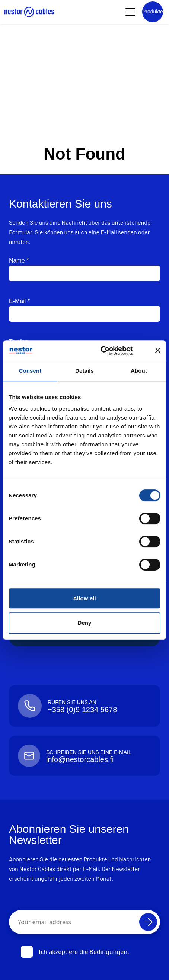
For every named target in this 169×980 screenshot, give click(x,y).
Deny (84, 623)
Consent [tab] (30, 371)
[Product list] (153, 12)
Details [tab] (84, 371)
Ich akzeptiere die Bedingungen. (75, 952)
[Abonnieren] (148, 922)
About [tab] (139, 371)
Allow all (84, 598)
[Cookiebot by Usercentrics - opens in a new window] (109, 351)
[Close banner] (158, 350)
